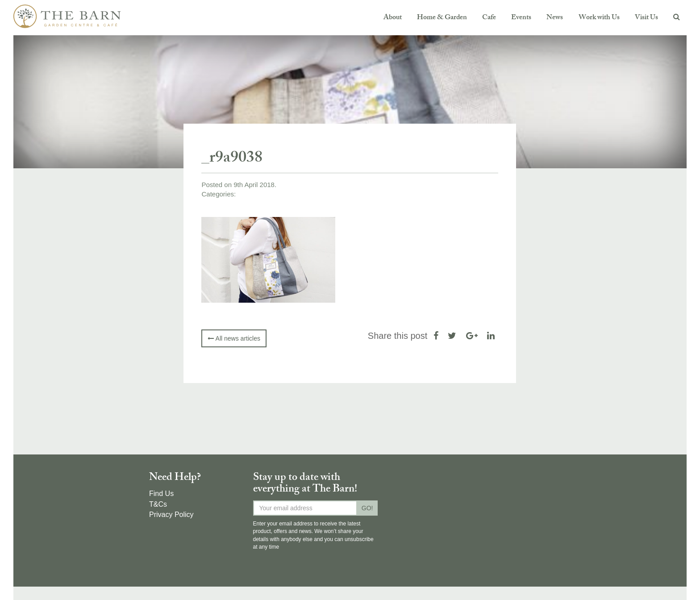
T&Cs (158, 504)
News (555, 18)
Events (521, 18)
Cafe (489, 18)
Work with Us (599, 18)
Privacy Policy (171, 515)
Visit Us (646, 18)
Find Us (161, 494)
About (393, 18)
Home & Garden (442, 18)
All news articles (234, 338)
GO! (367, 508)
